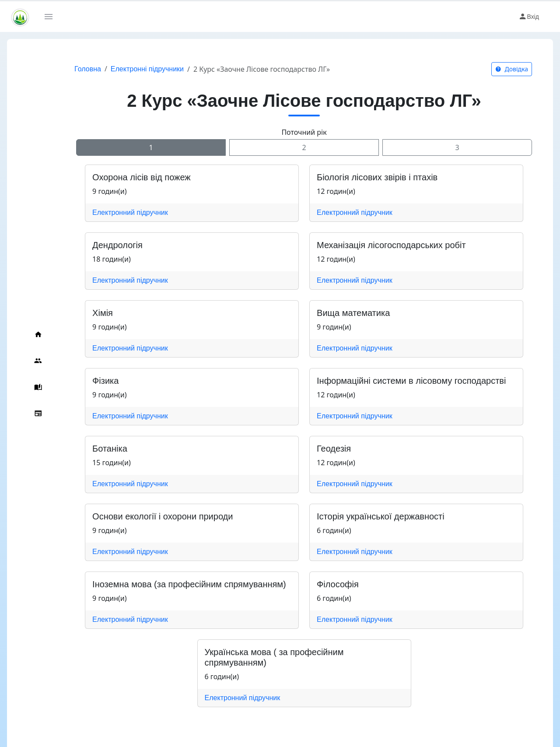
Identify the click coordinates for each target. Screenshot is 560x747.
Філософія (329, 584)
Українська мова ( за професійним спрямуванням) (293, 652)
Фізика (88, 381)
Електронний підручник (113, 212)
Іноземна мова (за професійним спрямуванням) (172, 584)
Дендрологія (100, 245)
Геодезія (325, 449)
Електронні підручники (130, 69)
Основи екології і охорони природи (145, 516)
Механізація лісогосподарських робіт (383, 245)
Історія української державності (372, 516)
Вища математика (345, 313)
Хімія (85, 313)
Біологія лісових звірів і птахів (368, 177)
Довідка (512, 69)
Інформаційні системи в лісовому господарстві (402, 381)
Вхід (529, 17)
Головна (70, 69)
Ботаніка (92, 449)
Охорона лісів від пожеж (124, 177)
